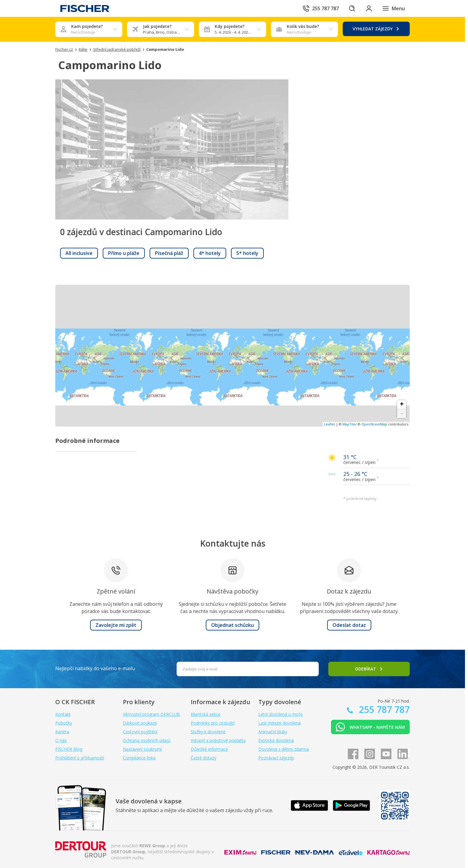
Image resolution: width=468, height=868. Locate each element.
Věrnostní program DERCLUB (151, 714)
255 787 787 (383, 709)
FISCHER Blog (69, 749)
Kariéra (62, 732)
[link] (79, 253)
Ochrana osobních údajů (147, 740)
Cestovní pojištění (140, 732)
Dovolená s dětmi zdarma (284, 749)
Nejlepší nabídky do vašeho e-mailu (95, 668)
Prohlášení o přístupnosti (80, 758)
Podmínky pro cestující (213, 723)
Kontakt (63, 714)
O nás (61, 740)
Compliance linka (139, 758)
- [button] (402, 414)
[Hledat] (352, 8)
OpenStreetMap (374, 424)
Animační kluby (273, 732)
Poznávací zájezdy (276, 758)
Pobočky (64, 723)
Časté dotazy (204, 758)
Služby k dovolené (208, 732)
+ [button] (402, 405)
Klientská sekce (206, 714)
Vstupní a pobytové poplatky (218, 740)
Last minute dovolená (280, 723)
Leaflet (330, 424)
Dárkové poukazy (140, 723)
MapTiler (350, 424)
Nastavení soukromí (142, 749)
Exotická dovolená (276, 740)
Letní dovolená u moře (281, 714)
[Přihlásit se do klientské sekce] (369, 8)
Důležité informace (209, 749)
